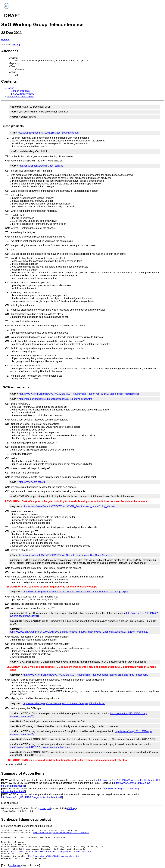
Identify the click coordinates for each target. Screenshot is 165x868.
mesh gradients (21, 91)
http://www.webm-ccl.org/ (32, 482)
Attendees (10, 51)
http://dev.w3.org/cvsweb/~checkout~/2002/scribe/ (61, 833)
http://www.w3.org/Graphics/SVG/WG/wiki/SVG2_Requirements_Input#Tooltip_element (69, 506)
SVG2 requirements (24, 94)
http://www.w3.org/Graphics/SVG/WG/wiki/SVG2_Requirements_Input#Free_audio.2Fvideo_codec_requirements (79, 394)
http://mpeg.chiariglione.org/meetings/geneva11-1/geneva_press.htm (55, 399)
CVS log (72, 808)
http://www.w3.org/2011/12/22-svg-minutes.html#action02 (128, 780)
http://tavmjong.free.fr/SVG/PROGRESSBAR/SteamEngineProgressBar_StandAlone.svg (65, 555)
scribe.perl (45, 808)
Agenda (5, 39)
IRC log (16, 45)
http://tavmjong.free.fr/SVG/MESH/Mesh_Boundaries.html (49, 133)
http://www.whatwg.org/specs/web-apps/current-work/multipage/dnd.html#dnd (64, 703)
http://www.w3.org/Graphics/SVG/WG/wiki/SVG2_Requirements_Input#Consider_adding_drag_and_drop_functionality (86, 675)
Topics (11, 88)
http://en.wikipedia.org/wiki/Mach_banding (41, 166)
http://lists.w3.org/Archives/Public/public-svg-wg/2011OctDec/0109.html (51, 851)
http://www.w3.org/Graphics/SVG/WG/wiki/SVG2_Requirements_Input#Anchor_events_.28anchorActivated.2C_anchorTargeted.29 (79, 632)
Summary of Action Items (21, 97)
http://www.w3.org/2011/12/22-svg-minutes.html (53, 856)
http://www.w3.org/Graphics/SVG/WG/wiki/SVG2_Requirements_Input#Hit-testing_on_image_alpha (76, 592)
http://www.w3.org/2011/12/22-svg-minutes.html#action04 (40, 747)
